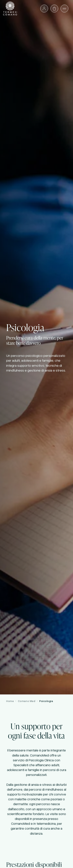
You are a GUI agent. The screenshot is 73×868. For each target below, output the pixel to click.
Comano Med (27, 701)
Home (10, 701)
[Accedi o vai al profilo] (44, 9)
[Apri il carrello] (54, 9)
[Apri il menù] (64, 9)
